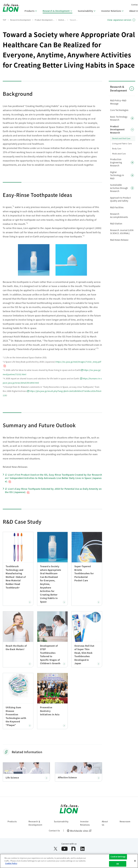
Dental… (62, 20)
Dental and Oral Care (121, 138)
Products (12, 821)
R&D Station (116, 223)
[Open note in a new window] (73, 849)
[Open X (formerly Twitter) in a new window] (56, 849)
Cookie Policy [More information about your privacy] (11, 865)
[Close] (135, 862)
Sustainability (61, 821)
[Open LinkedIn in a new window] (82, 849)
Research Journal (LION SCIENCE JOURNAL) (122, 232)
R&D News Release (119, 240)
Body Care (117, 148)
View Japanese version (119, 20)
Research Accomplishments (119, 215)
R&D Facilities (117, 207)
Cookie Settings (118, 858)
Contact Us (54, 831)
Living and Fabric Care (122, 143)
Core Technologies (119, 110)
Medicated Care (119, 154)
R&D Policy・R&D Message (118, 102)
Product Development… (45, 20)
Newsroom (125, 821)
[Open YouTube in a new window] (65, 849)
